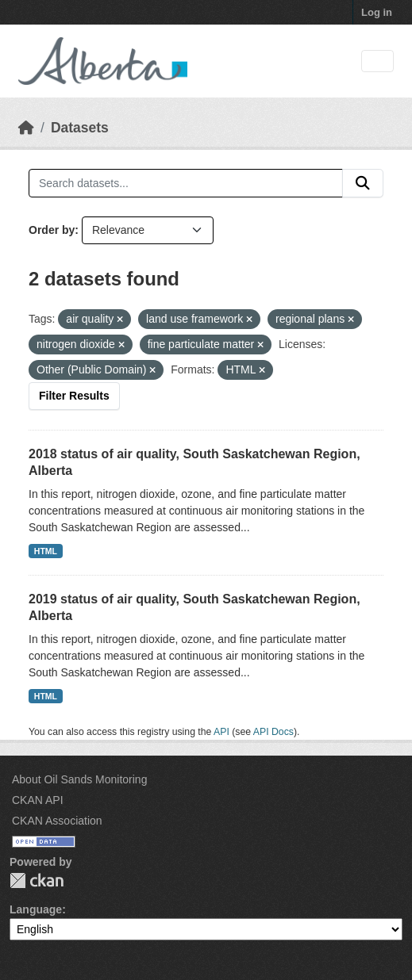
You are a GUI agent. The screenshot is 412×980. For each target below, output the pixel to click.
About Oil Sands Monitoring (79, 779)
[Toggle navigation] (377, 61)
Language (36, 909)
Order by (52, 230)
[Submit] (363, 183)
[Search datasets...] (186, 183)
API (221, 732)
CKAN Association (57, 821)
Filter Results (74, 396)
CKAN (37, 880)
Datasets (80, 128)
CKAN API (38, 800)
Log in (377, 12)
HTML (46, 551)
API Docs (273, 732)
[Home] (26, 128)
